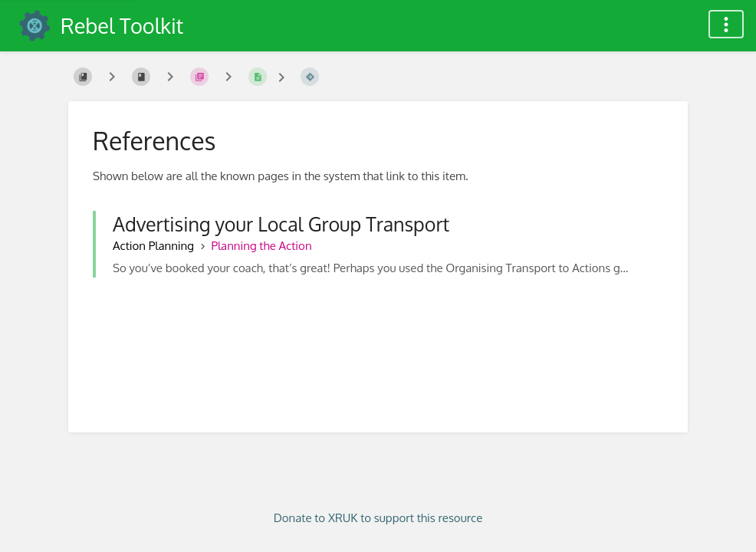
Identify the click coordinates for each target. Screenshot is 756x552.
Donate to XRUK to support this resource (378, 518)
